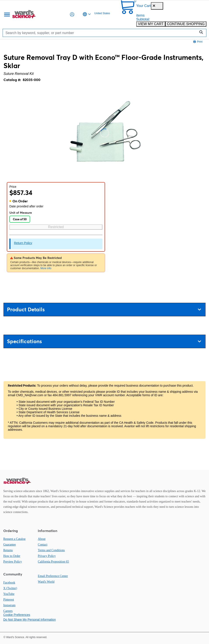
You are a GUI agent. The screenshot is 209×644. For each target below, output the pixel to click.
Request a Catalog (14, 539)
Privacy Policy (47, 556)
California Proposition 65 (53, 562)
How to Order (12, 556)
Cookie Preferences (17, 615)
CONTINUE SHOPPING (186, 24)
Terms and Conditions (51, 550)
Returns (8, 550)
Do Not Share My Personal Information (29, 620)
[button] (72, 14)
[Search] (101, 33)
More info (46, 268)
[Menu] (7, 14)
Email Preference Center (53, 576)
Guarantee (10, 545)
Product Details (104, 309)
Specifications (104, 341)
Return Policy (23, 243)
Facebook (9, 583)
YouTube (9, 594)
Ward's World (46, 582)
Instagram (9, 605)
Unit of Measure (21, 213)
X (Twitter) (10, 588)
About (42, 539)
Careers (8, 611)
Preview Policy (13, 562)
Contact (43, 545)
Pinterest (9, 600)
